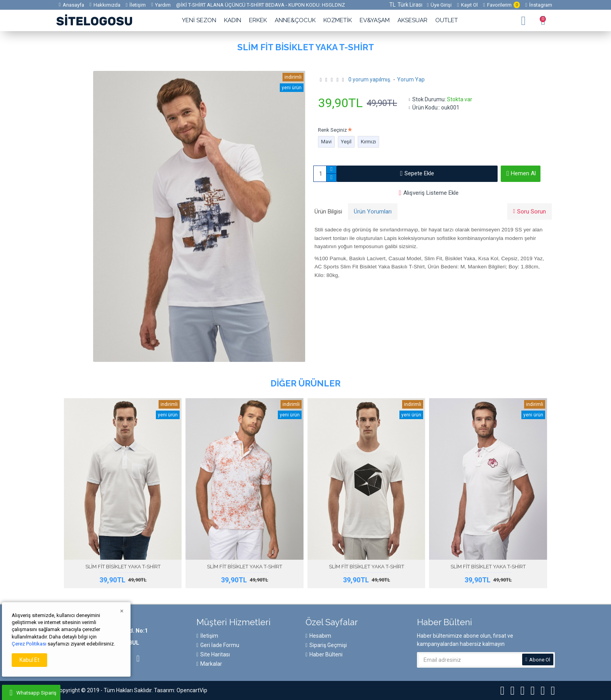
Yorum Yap (411, 79)
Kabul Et (29, 660)
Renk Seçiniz (332, 130)
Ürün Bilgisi (328, 212)
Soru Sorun (532, 212)
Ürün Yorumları (373, 212)
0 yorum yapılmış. (370, 79)
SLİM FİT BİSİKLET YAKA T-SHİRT (123, 567)
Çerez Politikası (29, 644)
